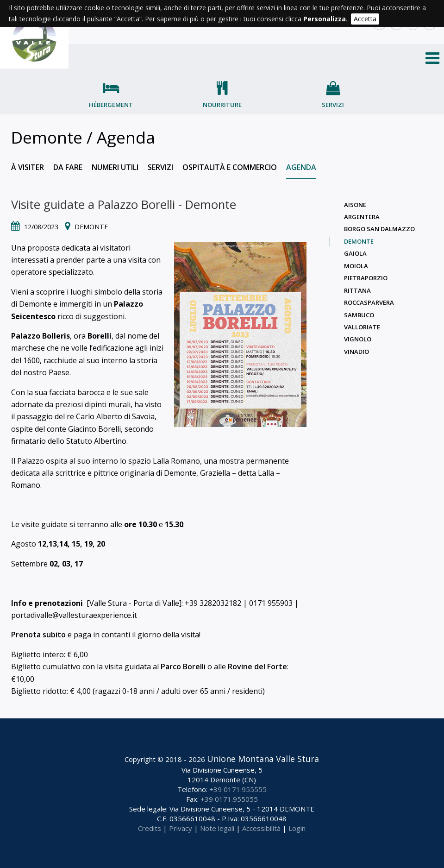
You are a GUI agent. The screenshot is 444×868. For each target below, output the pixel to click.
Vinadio (356, 352)
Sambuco (359, 315)
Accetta (365, 19)
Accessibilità (261, 828)
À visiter (28, 167)
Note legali (217, 828)
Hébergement (111, 105)
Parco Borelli (183, 667)
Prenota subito (38, 635)
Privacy (181, 828)
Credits (150, 828)
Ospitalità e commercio (230, 167)
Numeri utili (115, 167)
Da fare (68, 167)
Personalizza (325, 19)
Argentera (362, 217)
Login (297, 828)
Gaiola (355, 253)
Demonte (359, 241)
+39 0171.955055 (229, 799)
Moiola (356, 266)
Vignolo (358, 339)
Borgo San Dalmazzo (379, 229)
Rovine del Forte (257, 667)
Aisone (355, 205)
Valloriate (362, 327)
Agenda (301, 167)
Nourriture (222, 105)
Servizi (333, 105)
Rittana (357, 290)
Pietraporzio (366, 278)
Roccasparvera (369, 302)
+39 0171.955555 (238, 789)
